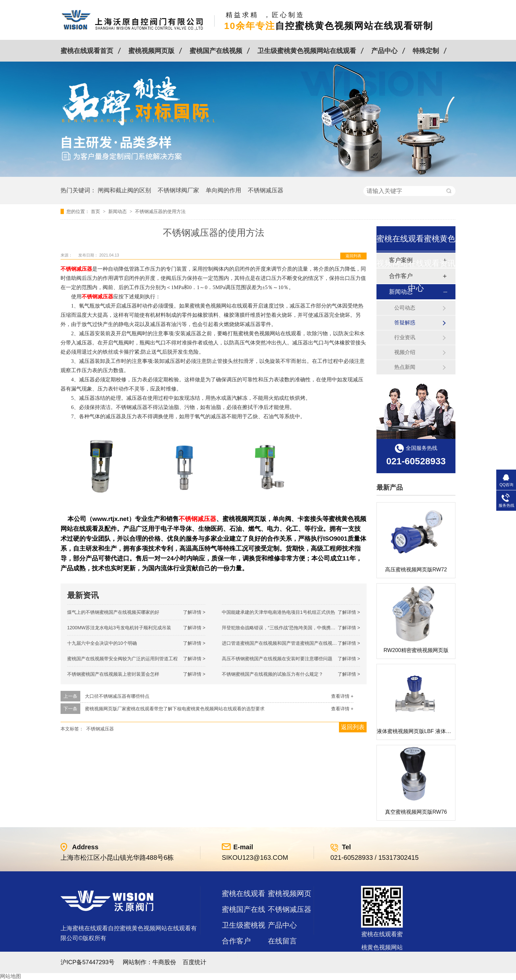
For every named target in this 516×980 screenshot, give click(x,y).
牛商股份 (164, 962)
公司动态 (405, 308)
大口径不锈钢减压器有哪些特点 (117, 696)
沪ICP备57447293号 (88, 962)
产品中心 (384, 51)
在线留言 (282, 941)
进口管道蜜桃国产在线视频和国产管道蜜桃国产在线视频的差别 (286, 643)
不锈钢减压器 (266, 190)
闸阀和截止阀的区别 (124, 190)
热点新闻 (405, 367)
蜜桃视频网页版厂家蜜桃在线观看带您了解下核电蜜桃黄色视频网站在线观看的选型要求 (175, 709)
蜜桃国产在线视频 (216, 51)
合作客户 (236, 941)
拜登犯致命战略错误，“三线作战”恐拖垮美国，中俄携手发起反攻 (288, 628)
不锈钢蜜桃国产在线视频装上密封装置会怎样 (113, 674)
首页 (96, 211)
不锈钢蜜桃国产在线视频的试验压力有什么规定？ (272, 674)
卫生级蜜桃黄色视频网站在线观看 (307, 51)
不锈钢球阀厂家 (178, 190)
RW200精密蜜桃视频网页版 (416, 650)
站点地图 (236, 957)
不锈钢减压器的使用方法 (160, 211)
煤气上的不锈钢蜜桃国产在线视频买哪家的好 (113, 612)
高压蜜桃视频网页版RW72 (416, 570)
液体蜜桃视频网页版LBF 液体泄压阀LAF (424, 731)
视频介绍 (405, 352)
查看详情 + (342, 696)
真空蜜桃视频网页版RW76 (416, 812)
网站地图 (11, 976)
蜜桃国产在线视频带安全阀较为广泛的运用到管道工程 (122, 659)
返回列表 (353, 256)
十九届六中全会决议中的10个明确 (102, 643)
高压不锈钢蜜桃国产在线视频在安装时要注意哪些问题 (277, 659)
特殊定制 (426, 51)
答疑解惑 (405, 323)
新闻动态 (118, 211)
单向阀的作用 (223, 190)
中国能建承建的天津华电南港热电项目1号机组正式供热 (278, 612)
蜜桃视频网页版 (151, 51)
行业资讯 (405, 337)
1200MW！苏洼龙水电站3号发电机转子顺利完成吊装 (119, 628)
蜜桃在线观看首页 (87, 51)
